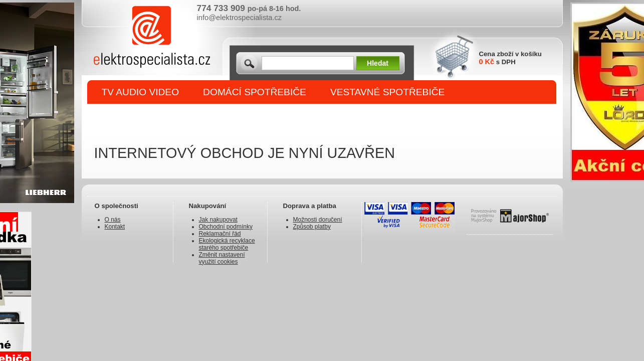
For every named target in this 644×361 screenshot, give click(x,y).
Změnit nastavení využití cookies (222, 258)
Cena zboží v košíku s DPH (510, 58)
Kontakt (115, 227)
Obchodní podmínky (226, 227)
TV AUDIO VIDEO (141, 92)
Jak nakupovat (218, 220)
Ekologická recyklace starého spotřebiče (227, 244)
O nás (113, 220)
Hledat (378, 63)
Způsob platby (312, 227)
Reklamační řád (220, 234)
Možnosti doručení (318, 220)
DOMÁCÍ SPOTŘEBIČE (255, 92)
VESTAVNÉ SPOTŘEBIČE (388, 92)
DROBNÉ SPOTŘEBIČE (155, 116)
